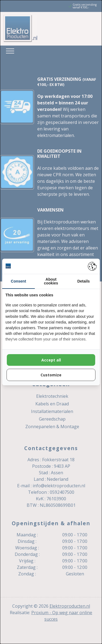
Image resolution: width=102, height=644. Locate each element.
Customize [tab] (51, 375)
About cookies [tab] (51, 281)
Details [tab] (84, 281)
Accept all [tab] (51, 360)
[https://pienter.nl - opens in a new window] (92, 266)
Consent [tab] (18, 281)
